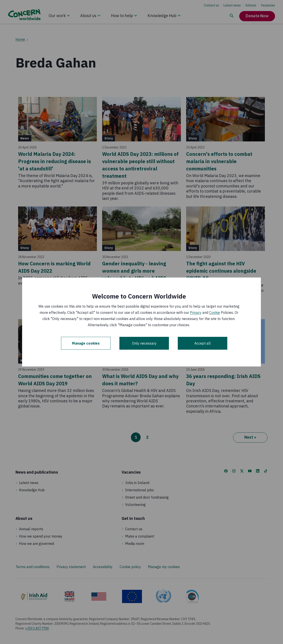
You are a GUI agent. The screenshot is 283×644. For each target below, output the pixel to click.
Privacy (196, 312)
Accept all (203, 343)
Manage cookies (86, 343)
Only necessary (144, 343)
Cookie (215, 312)
